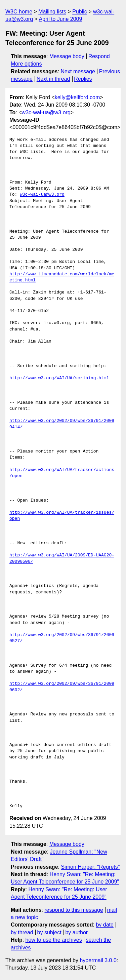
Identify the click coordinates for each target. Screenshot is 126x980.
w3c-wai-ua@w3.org (46, 112)
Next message (78, 71)
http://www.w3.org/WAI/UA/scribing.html (59, 378)
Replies (83, 79)
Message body (67, 56)
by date (104, 925)
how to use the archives (54, 940)
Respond (99, 56)
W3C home (19, 12)
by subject (49, 932)
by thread (22, 932)
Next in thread (53, 79)
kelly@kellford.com (77, 97)
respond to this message (74, 910)
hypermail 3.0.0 (98, 960)
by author (76, 932)
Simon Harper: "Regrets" (90, 867)
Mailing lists (52, 12)
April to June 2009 (60, 19)
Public (80, 12)
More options (26, 64)
